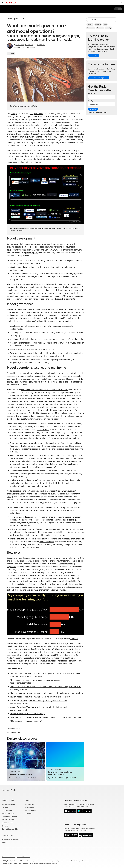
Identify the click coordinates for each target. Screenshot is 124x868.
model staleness (47, 542)
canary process (58, 535)
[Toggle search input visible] (121, 3)
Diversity (5, 826)
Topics (15, 19)
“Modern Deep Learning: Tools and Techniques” (31, 673)
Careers (5, 807)
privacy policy (102, 112)
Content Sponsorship (10, 829)
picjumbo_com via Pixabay (29, 106)
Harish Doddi (29, 45)
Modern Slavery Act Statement (49, 863)
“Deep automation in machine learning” (28, 713)
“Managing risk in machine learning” (26, 721)
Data (105, 24)
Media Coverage (8, 814)
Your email (91, 93)
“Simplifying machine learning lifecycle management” (46, 697)
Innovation (91, 28)
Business (98, 24)
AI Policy (29, 814)
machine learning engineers (30, 290)
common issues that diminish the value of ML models (44, 389)
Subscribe (93, 109)
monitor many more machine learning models (46, 590)
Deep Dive (18, 732)
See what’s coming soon (98, 78)
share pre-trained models (18, 134)
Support (29, 800)
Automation (77, 584)
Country (91, 101)
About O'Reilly (8, 800)
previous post (31, 253)
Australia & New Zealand (11, 839)
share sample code (26, 131)
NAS (63, 296)
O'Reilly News (7, 810)
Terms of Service (7, 863)
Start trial (93, 55)
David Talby (41, 45)
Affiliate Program (8, 820)
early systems (43, 429)
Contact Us (29, 804)
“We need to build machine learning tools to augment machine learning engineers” (47, 717)
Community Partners (10, 817)
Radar (9, 19)
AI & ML (90, 24)
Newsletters (30, 807)
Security (108, 28)
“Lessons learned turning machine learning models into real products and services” (47, 693)
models (36, 382)
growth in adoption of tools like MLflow (28, 284)
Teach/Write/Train (8, 804)
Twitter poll (74, 639)
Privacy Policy (31, 810)
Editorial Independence (31, 863)
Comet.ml (49, 250)
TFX (57, 655)
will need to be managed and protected (54, 321)
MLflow (37, 250)
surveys (14, 113)
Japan (4, 842)
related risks (27, 461)
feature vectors (37, 343)
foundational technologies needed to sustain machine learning (46, 156)
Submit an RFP (7, 823)
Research (100, 28)
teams (56, 643)
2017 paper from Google (35, 572)
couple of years (37, 113)
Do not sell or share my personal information (16, 857)
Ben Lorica (20, 45)
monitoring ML (26, 382)
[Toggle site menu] (3, 3)
